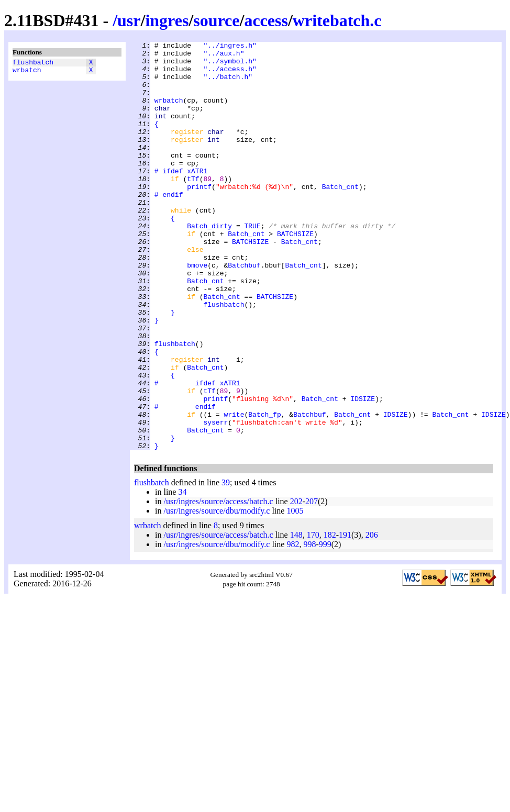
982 (293, 626)
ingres (167, 20)
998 (309, 626)
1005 (295, 592)
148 (296, 616)
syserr (215, 499)
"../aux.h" (224, 56)
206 (372, 616)
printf (199, 216)
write (234, 490)
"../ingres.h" (230, 47)
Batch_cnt (340, 216)
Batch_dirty (209, 263)
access (266, 20)
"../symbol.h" (230, 65)
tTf (193, 207)
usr (129, 20)
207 (312, 583)
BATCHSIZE (295, 273)
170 (313, 616)
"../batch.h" (228, 84)
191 (345, 616)
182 (330, 616)
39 (226, 564)
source (216, 20)
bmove (197, 310)
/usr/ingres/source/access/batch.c (218, 583)
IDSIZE (363, 471)
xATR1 (197, 197)
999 (325, 626)
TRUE (252, 263)
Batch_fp (264, 490)
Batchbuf (244, 310)
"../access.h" (230, 75)
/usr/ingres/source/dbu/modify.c (217, 592)
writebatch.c (337, 20)
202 (296, 583)
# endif (169, 226)
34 (182, 574)
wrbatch (27, 73)
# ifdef (169, 197)
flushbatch (33, 63)
